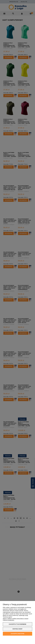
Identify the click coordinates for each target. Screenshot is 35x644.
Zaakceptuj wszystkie (17, 634)
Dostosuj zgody (18, 629)
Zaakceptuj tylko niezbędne (17, 624)
